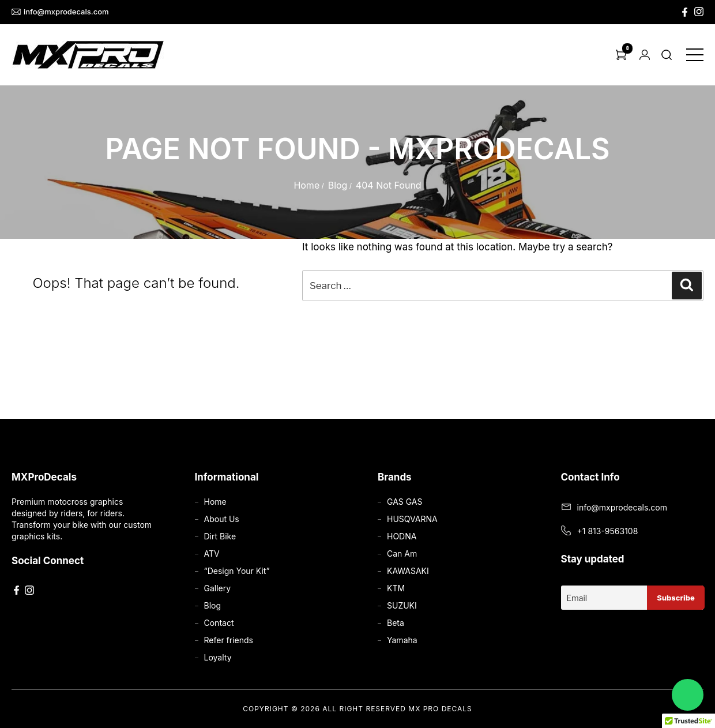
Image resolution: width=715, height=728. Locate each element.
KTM (396, 588)
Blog (338, 185)
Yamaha (402, 640)
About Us (222, 519)
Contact (219, 623)
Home (306, 185)
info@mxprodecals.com (60, 12)
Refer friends (229, 640)
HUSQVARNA (412, 519)
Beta (396, 623)
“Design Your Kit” (237, 571)
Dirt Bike (220, 536)
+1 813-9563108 (608, 531)
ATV (212, 553)
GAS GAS (404, 502)
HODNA (402, 536)
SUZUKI (402, 605)
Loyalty (218, 657)
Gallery (218, 588)
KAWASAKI (408, 571)
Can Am (402, 553)
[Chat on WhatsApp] (688, 695)
